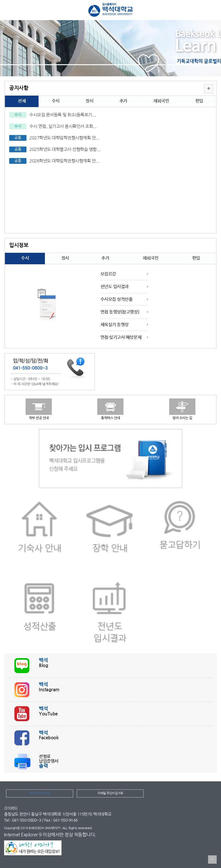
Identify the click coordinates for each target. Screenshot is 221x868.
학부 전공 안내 (39, 418)
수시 (56, 101)
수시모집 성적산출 (117, 299)
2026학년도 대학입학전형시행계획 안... (64, 161)
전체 (22, 101)
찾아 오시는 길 (182, 418)
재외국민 (161, 101)
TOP (212, 860)
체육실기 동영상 (115, 325)
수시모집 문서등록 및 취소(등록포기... (63, 115)
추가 (123, 101)
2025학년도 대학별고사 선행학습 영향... (65, 149)
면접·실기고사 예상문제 (121, 337)
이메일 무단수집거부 (110, 793)
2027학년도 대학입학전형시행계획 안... (64, 138)
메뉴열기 (8, 11)
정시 (89, 101)
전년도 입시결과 (115, 287)
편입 (199, 101)
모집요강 (108, 274)
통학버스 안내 (110, 418)
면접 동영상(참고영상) (120, 312)
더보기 (209, 89)
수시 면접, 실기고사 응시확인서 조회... (63, 126)
